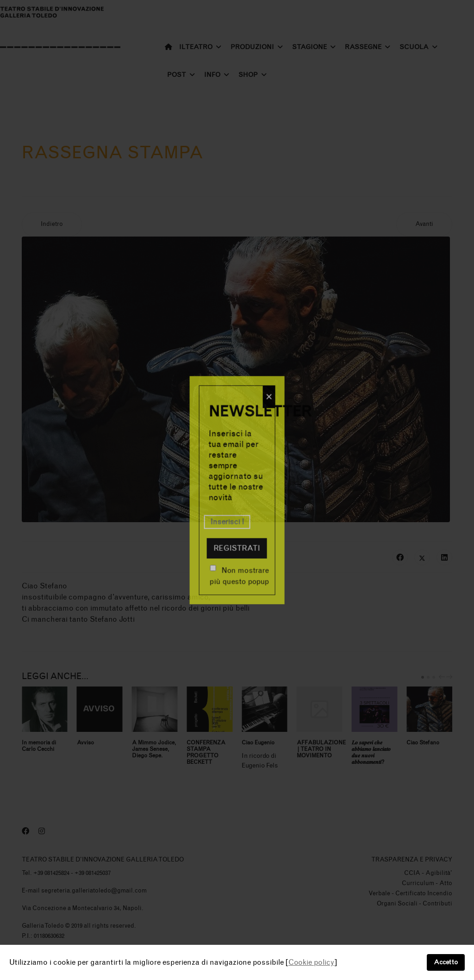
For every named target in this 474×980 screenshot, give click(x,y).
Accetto (446, 962)
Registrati (237, 548)
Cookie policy (311, 962)
